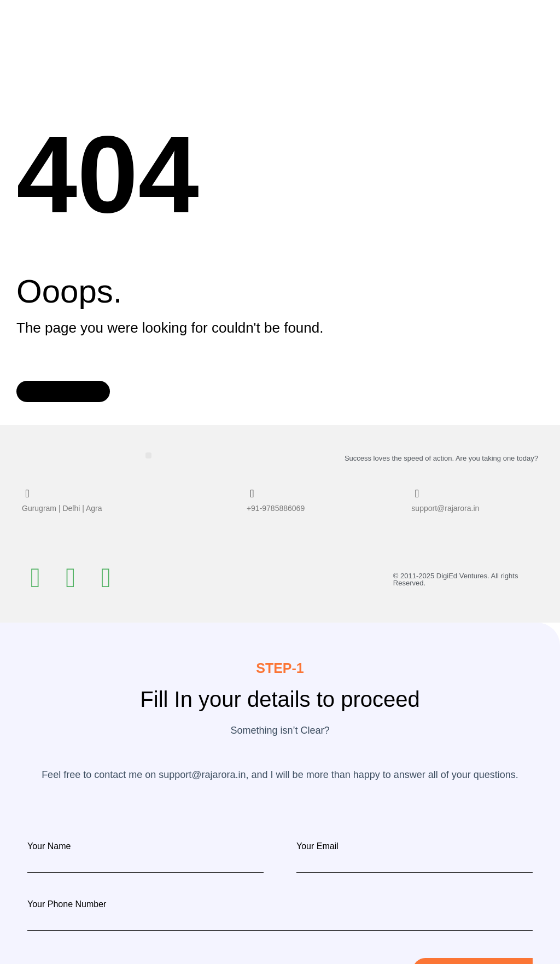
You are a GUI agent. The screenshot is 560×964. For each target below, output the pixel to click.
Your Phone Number (67, 904)
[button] (148, 455)
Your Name (49, 846)
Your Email (317, 846)
